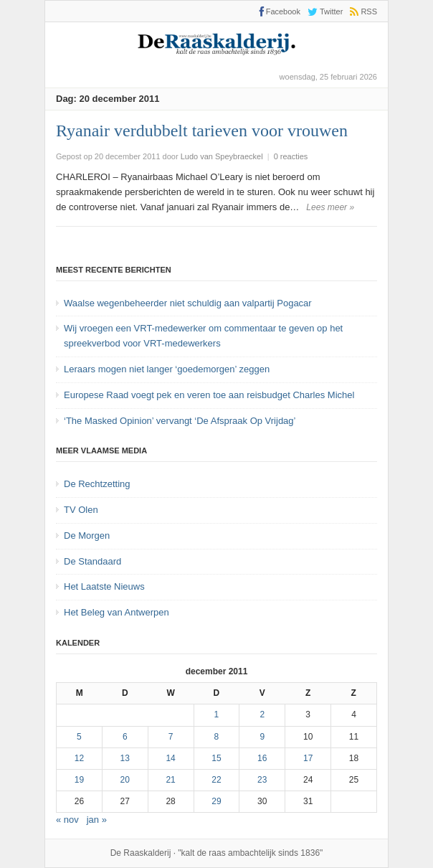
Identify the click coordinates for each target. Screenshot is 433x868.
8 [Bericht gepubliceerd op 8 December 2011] (217, 737)
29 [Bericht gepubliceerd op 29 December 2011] (216, 801)
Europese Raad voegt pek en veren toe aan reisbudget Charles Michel (209, 395)
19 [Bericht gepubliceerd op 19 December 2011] (79, 780)
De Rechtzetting (97, 484)
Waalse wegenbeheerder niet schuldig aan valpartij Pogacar (188, 303)
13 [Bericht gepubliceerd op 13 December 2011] (125, 758)
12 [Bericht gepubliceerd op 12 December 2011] (79, 758)
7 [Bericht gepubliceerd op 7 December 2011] (171, 737)
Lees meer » (330, 207)
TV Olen (81, 510)
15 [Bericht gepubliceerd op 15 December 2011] (216, 758)
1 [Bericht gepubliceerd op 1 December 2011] (217, 714)
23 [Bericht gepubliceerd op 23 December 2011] (262, 780)
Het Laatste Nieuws (104, 586)
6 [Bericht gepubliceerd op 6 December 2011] (125, 737)
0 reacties (291, 156)
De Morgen (87, 536)
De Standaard (92, 561)
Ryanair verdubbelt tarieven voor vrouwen (202, 131)
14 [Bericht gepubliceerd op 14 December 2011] (170, 758)
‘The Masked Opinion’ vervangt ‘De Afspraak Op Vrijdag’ (180, 421)
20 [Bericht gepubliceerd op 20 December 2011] (125, 780)
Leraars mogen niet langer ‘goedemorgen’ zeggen (167, 369)
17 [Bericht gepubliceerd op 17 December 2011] (308, 758)
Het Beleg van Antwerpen (116, 612)
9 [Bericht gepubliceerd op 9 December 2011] (262, 737)
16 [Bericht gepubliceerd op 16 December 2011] (262, 758)
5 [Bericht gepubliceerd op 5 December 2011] (79, 737)
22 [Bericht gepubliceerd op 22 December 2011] (216, 780)
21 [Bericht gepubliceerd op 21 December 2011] (170, 780)
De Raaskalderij (141, 853)
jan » (97, 820)
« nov (67, 820)
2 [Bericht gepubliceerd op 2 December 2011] (262, 714)
